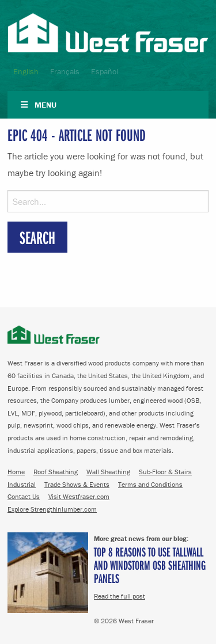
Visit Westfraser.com (79, 496)
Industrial (22, 484)
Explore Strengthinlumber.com (52, 509)
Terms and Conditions (150, 484)
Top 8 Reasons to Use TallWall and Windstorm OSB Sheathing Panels (150, 565)
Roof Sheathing (56, 472)
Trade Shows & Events (77, 484)
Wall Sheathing (108, 472)
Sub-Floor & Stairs (165, 472)
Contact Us (24, 496)
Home (16, 472)
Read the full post (120, 596)
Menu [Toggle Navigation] (38, 105)
